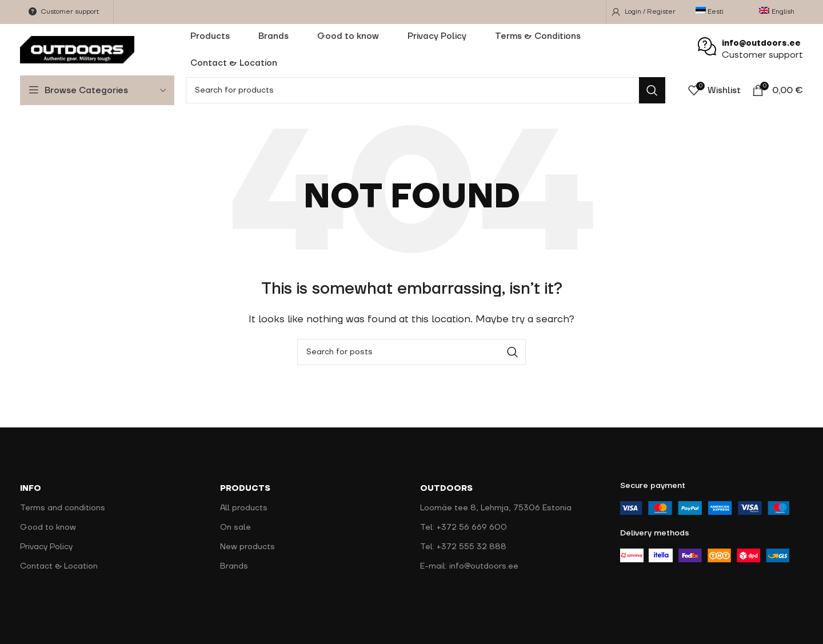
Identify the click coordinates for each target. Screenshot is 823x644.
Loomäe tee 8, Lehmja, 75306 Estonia (496, 508)
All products (244, 508)
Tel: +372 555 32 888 (463, 547)
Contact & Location (59, 566)
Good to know (48, 527)
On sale (235, 527)
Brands (234, 566)
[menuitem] (713, 12)
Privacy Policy (46, 547)
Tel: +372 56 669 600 (464, 527)
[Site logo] (77, 49)
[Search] (426, 90)
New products (247, 547)
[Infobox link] (750, 50)
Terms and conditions (63, 508)
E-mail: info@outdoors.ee (469, 566)
